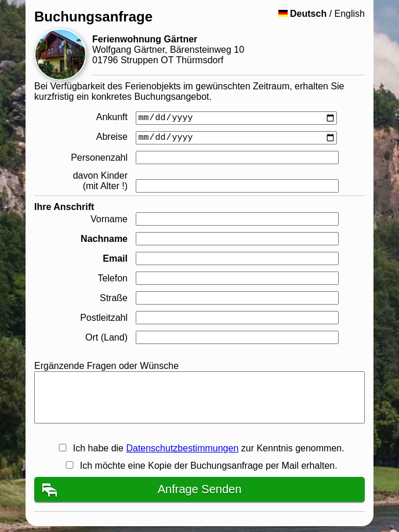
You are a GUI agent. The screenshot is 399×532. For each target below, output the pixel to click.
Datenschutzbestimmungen (182, 448)
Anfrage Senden (200, 489)
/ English (322, 14)
